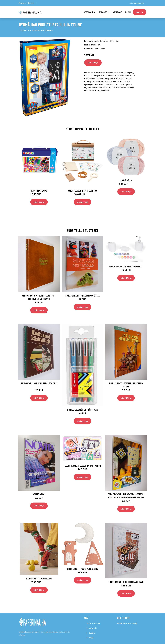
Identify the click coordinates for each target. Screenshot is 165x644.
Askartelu (104, 12)
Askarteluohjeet (102, 41)
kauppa (139, 12)
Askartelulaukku (39, 191)
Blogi (128, 12)
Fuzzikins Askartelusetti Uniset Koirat (82, 466)
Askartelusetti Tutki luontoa (82, 191)
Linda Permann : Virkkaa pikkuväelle (82, 296)
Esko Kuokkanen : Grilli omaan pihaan (126, 582)
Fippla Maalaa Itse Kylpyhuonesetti (126, 266)
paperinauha (89, 12)
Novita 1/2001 (39, 494)
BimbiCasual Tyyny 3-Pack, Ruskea (82, 569)
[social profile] (36, 3)
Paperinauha (94, 623)
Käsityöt (117, 12)
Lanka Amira (126, 180)
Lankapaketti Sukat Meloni (39, 578)
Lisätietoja (93, 63)
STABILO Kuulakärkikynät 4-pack (82, 410)
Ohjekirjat (114, 41)
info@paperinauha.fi (137, 3)
